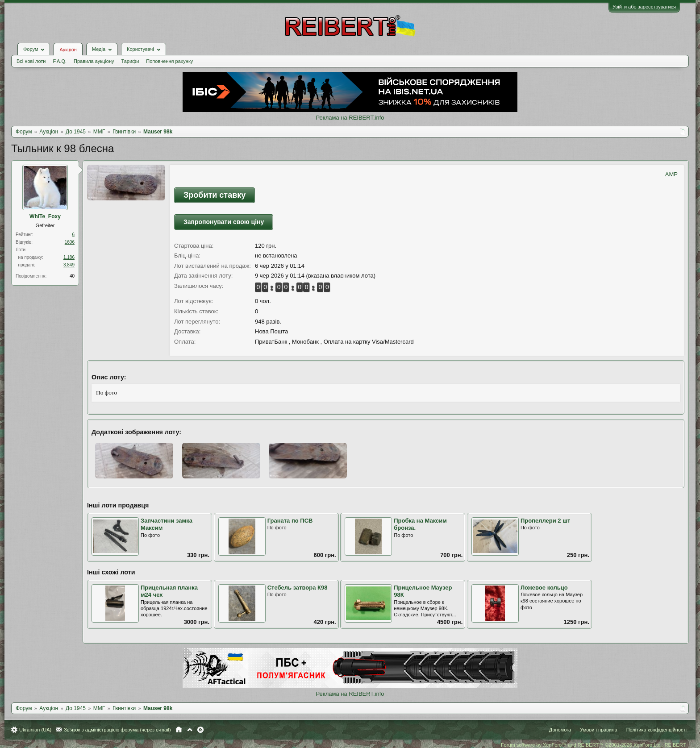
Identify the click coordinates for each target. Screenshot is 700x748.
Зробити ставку (215, 195)
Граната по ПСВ (290, 521)
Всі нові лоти (31, 61)
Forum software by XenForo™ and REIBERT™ (594, 745)
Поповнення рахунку (169, 61)
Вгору (190, 730)
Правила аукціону (94, 61)
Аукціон (68, 50)
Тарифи (130, 61)
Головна (179, 730)
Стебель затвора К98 (298, 588)
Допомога (560, 730)
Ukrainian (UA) (35, 730)
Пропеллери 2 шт (545, 521)
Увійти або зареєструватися (644, 7)
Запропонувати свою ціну (224, 222)
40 (72, 276)
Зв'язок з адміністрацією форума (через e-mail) (117, 730)
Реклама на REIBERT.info (350, 118)
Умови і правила (598, 730)
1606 (70, 242)
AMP (671, 174)
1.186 (69, 257)
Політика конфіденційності (656, 730)
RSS (200, 730)
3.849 (69, 265)
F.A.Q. (60, 61)
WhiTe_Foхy (45, 216)
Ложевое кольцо (544, 588)
